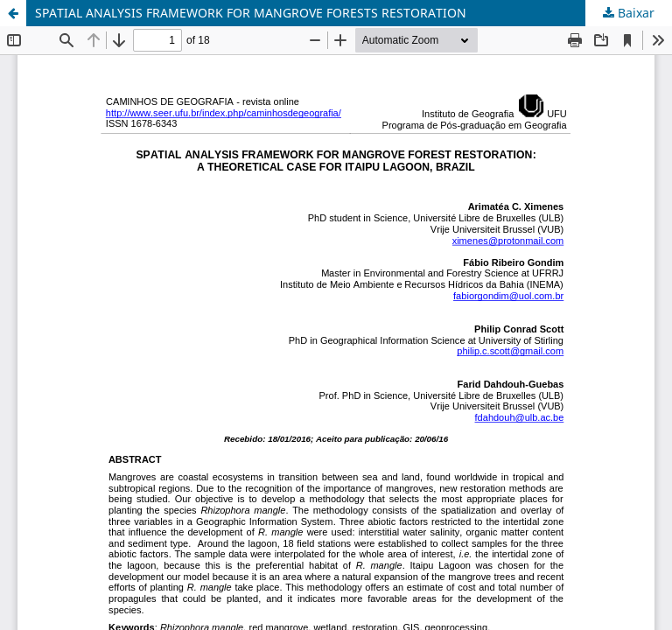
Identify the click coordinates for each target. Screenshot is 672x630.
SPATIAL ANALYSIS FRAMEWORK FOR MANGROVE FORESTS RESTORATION (251, 13)
